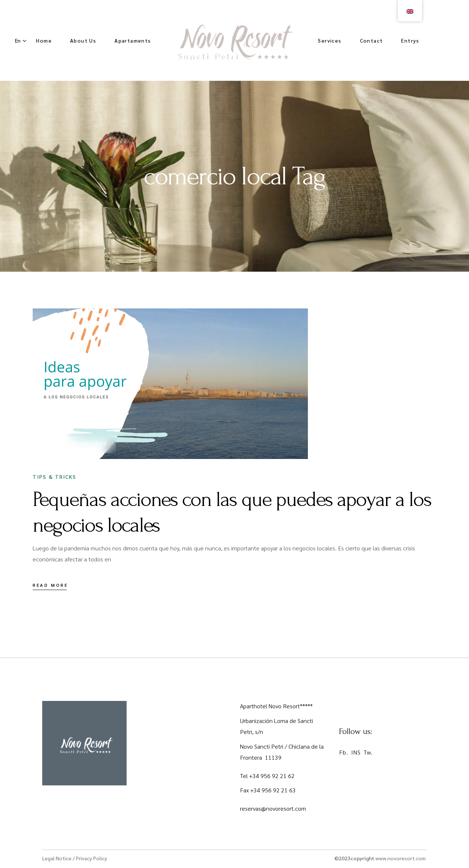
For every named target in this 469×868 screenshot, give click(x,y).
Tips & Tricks (54, 477)
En (18, 40)
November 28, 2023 (77, 443)
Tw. (368, 752)
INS (356, 752)
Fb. (344, 752)
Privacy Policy (92, 858)
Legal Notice (57, 858)
